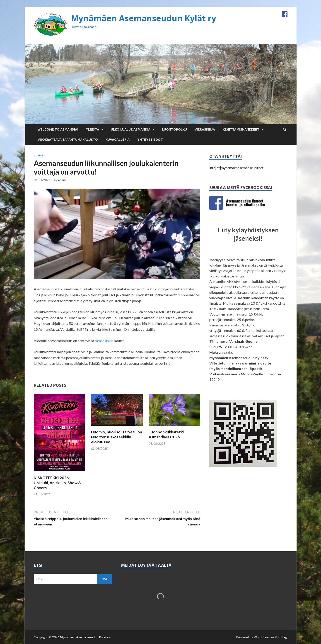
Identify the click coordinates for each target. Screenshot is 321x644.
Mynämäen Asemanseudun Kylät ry (144, 18)
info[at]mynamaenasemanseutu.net (236, 168)
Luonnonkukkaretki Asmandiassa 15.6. (166, 434)
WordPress (262, 637)
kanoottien (260, 298)
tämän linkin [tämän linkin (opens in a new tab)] (104, 341)
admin (62, 180)
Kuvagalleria (118, 140)
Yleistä (93, 129)
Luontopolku (174, 129)
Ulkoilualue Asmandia (131, 129)
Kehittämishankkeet (241, 129)
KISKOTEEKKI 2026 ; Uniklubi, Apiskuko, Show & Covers (57, 483)
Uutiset (39, 156)
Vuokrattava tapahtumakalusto (68, 140)
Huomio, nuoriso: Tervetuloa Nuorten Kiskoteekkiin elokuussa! (117, 437)
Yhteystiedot (150, 140)
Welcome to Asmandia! (58, 129)
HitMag (282, 637)
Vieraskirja (205, 129)
